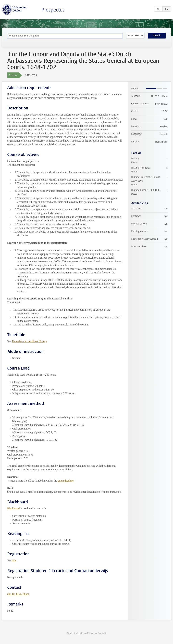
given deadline (66, 481)
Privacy (91, 633)
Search (157, 36)
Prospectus (53, 10)
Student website (75, 633)
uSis (14, 560)
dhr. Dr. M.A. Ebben (18, 594)
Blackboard (14, 508)
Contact (102, 633)
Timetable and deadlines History (29, 341)
